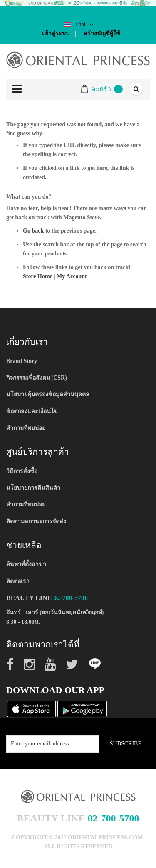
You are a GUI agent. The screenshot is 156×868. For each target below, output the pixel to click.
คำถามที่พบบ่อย (26, 428)
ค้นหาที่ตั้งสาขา (26, 564)
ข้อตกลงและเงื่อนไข (32, 411)
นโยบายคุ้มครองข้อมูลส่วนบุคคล (48, 394)
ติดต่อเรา (18, 581)
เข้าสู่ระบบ (56, 33)
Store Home (38, 276)
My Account (72, 276)
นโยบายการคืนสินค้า (33, 488)
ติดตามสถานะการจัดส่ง (36, 521)
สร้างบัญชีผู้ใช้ (102, 33)
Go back (33, 231)
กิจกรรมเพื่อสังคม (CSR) (37, 378)
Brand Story (22, 361)
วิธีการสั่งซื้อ (22, 471)
